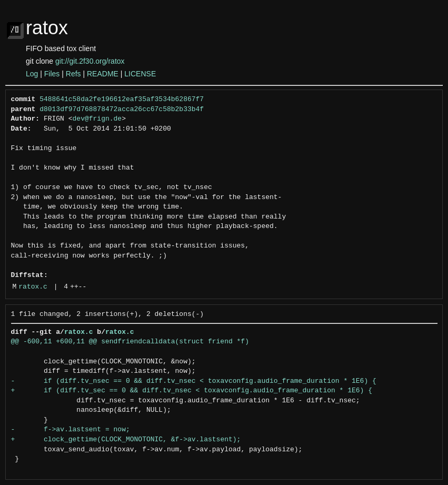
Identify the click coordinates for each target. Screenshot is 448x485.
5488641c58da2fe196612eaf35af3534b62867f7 (122, 100)
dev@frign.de (97, 119)
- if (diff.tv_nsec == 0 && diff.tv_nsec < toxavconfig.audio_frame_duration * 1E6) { (194, 381)
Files (52, 74)
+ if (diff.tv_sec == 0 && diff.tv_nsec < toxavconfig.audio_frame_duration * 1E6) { (192, 391)
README (103, 74)
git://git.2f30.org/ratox (90, 61)
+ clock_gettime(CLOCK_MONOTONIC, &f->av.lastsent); (126, 440)
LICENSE (140, 74)
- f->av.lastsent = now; (71, 430)
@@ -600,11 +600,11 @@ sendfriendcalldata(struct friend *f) (130, 342)
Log (32, 74)
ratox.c (33, 287)
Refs (73, 74)
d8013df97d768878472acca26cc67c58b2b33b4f (122, 110)
